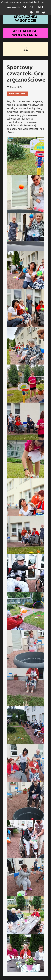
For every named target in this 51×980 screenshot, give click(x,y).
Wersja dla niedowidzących (33, 2)
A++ (32, 7)
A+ (25, 7)
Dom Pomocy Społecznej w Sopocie (26, 17)
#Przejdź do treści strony (11, 2)
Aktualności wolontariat (26, 33)
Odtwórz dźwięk (17, 94)
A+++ (41, 7)
